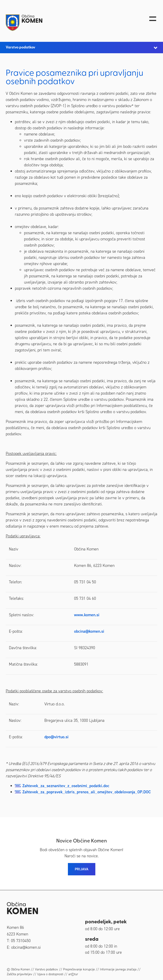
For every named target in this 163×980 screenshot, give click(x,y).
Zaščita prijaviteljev (20, 974)
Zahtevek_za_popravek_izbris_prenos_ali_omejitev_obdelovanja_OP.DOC (87, 792)
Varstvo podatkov (47, 969)
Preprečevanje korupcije (79, 969)
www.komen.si (87, 615)
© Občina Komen (18, 969)
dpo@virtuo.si (56, 737)
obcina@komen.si (89, 631)
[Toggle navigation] (153, 19)
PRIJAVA (82, 869)
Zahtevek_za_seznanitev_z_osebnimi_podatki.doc (66, 786)
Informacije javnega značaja (118, 969)
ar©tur (73, 974)
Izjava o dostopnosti (50, 974)
